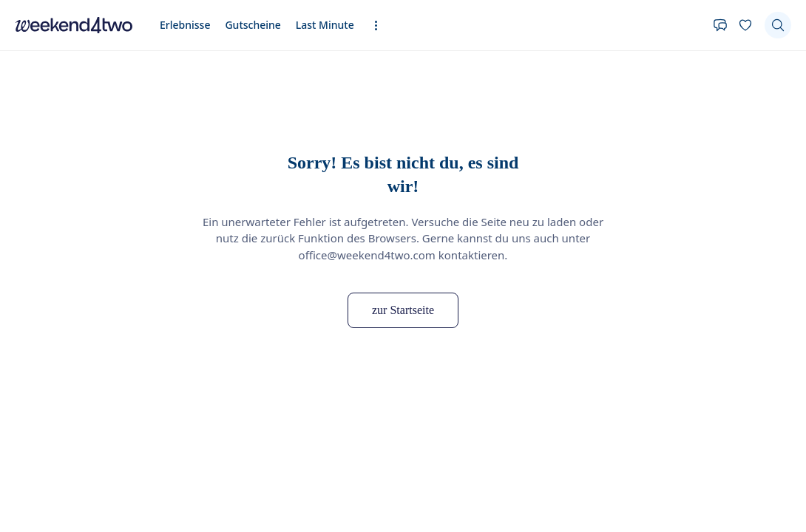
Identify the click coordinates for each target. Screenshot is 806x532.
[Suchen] (778, 25)
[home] (74, 25)
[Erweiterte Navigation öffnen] (380, 25)
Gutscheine (253, 25)
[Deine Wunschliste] (745, 25)
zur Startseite (403, 310)
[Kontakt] (720, 25)
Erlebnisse (185, 25)
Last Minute (325, 25)
